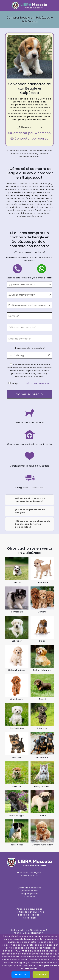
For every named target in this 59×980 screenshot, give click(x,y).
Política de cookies (29, 915)
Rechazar (21, 974)
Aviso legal (30, 918)
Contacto (29, 897)
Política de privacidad (29, 909)
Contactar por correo (29, 139)
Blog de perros (29, 894)
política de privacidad (37, 383)
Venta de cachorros (29, 888)
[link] (29, 500)
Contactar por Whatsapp (29, 133)
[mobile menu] (55, 6)
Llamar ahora (29, 127)
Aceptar (41, 974)
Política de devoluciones (29, 912)
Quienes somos (30, 891)
